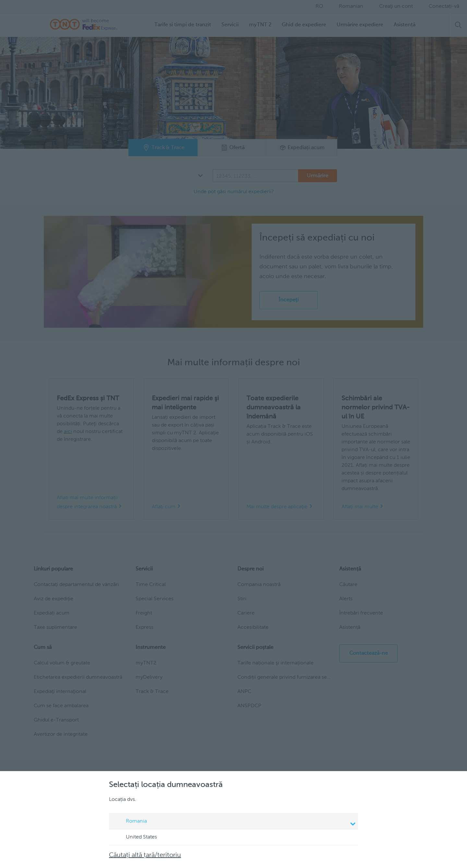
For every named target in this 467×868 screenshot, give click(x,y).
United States (135, 838)
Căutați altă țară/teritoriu (145, 855)
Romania (234, 822)
